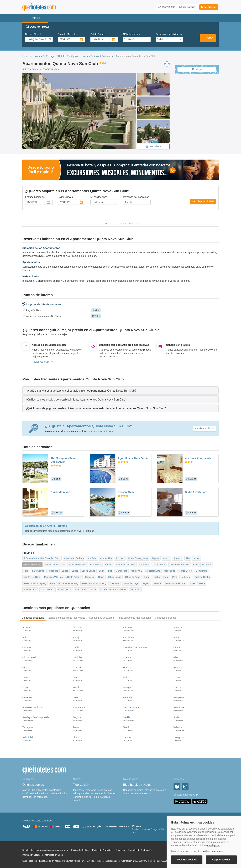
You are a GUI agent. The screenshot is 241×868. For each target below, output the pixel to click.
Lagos (75, 571)
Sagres (146, 583)
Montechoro (201, 571)
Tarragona (28, 727)
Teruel (76, 727)
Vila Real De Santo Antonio (113, 590)
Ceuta (177, 647)
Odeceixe (90, 577)
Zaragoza (179, 737)
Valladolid (28, 737)
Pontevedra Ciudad (33, 707)
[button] (209, 7)
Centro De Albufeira (179, 564)
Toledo (127, 727)
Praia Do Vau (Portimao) (94, 583)
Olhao (101, 577)
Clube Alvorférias (196, 492)
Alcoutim (120, 558)
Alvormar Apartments (198, 458)
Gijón (176, 657)
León (75, 678)
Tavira (202, 583)
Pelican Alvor (126, 492)
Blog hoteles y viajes (137, 785)
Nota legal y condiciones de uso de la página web (45, 850)
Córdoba (77, 657)
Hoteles (26, 56)
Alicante (127, 628)
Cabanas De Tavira (126, 564)
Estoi (196, 564)
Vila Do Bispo (65, 590)
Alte (188, 558)
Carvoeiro (144, 564)
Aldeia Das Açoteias (138, 558)
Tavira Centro (30, 590)
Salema (157, 583)
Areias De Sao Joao (55, 564)
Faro (26, 571)
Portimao (185, 577)
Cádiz (76, 647)
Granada (77, 668)
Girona (26, 668)
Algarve (155, 558)
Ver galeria (153, 146)
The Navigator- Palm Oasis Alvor (63, 460)
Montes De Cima (32, 577)
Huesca (178, 668)
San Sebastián (131, 707)
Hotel (109, 224)
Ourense (27, 697)
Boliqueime (96, 564)
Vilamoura (135, 590)
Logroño (178, 678)
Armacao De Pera (78, 564)
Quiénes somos (33, 785)
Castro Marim (159, 564)
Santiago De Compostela (36, 717)
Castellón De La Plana (135, 647)
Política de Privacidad (102, 850)
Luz (110, 571)
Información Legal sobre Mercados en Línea (43, 855)
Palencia (128, 697)
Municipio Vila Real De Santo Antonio (63, 577)
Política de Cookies (80, 850)
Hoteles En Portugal (44, 56)
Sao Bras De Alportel (175, 583)
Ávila (25, 638)
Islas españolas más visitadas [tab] (134, 618)
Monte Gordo (185, 571)
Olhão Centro (115, 577)
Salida (98, 34)
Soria (176, 717)
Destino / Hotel (33, 34)
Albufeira (92, 558)
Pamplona (179, 697)
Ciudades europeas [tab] (166, 618)
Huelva (127, 668)
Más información (129, 224)
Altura (196, 558)
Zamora (127, 737)
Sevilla (127, 717)
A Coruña (27, 628)
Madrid (77, 687)
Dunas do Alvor (60, 492)
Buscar (208, 38)
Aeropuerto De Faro (74, 558)
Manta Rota (121, 571)
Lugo (25, 687)
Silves (192, 583)
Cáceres (27, 647)
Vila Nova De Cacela (86, 590)
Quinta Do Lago (131, 583)
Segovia (77, 717)
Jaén (25, 678)
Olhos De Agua (132, 577)
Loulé (102, 571)
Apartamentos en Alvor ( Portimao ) (47, 526)
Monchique (170, 571)
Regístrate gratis (43, 362)
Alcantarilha (106, 558)
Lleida (126, 678)
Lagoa (65, 571)
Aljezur (166, 558)
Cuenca (127, 657)
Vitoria (76, 737)
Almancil (178, 558)
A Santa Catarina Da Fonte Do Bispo (42, 558)
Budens (109, 564)
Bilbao (177, 638)
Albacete (77, 628)
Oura (146, 577)
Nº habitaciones (132, 34)
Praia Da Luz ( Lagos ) (35, 583)
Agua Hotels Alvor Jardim (133, 458)
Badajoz (77, 638)
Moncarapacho (153, 571)
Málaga (127, 687)
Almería (178, 628)
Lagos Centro (88, 571)
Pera (175, 577)
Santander (179, 707)
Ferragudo (53, 571)
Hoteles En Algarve (68, 56)
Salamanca (79, 707)
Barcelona (129, 638)
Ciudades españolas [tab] (33, 618)
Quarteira (114, 583)
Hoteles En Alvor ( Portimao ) (97, 56)
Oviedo (77, 697)
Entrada (68, 34)
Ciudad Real (29, 657)
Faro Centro (38, 571)
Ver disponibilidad (203, 201)
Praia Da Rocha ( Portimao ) (64, 583)
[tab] (120, 390)
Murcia (177, 687)
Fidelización (81, 785)
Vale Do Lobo (48, 590)
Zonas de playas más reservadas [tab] (67, 618)
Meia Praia (136, 571)
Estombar (207, 564)
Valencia (178, 727)
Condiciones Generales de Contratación (134, 850)
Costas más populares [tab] (101, 618)
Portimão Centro (202, 577)
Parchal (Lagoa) (161, 577)
